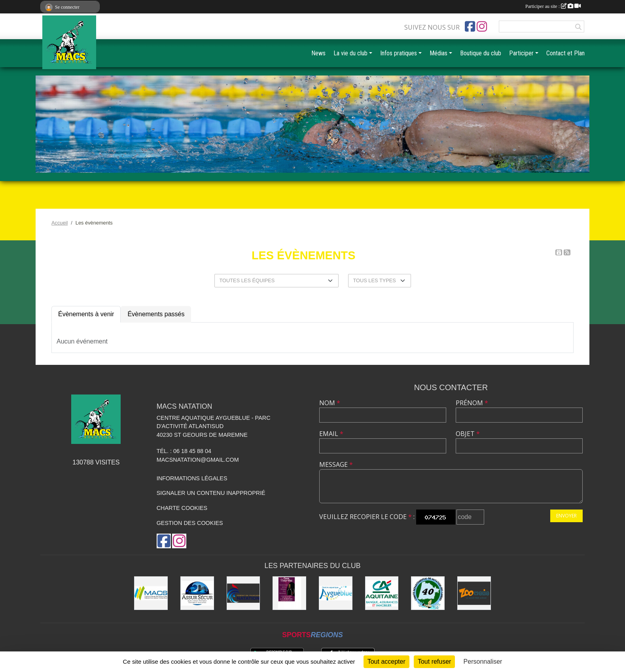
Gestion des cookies (190, 523)
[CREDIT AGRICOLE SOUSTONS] (382, 593)
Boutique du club (481, 53)
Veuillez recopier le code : (367, 517)
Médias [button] (438, 53)
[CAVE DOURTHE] (289, 593)
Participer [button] (521, 53)
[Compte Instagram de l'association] (482, 26)
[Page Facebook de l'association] (470, 26)
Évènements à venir (86, 314)
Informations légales (192, 478)
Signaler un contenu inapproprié (211, 493)
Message (336, 464)
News (318, 53)
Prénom (472, 403)
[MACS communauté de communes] (151, 593)
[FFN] (243, 593)
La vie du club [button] (350, 53)
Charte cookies (182, 508)
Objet (468, 434)
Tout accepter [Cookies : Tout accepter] (386, 662)
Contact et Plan (565, 53)
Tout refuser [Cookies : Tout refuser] (434, 662)
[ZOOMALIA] (474, 593)
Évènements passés (156, 314)
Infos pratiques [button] (399, 53)
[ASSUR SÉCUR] (197, 593)
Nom (330, 403)
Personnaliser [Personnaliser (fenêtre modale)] (483, 662)
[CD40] (428, 593)
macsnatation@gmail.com (198, 460)
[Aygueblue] (336, 593)
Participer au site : (553, 6)
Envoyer (566, 516)
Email (331, 434)
